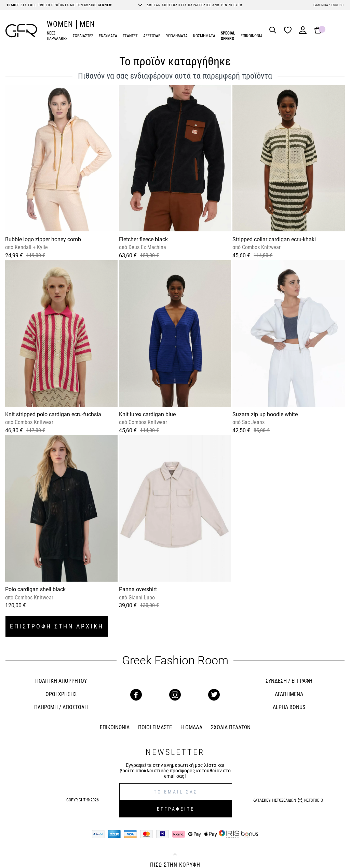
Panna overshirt (138, 589)
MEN (87, 24)
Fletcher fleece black (143, 239)
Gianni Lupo (141, 598)
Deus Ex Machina (147, 247)
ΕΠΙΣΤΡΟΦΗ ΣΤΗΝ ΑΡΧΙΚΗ (57, 626)
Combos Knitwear (261, 247)
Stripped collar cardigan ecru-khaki (274, 239)
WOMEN (60, 24)
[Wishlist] (290, 31)
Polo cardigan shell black (35, 589)
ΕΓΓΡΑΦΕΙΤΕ (176, 809)
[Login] (303, 32)
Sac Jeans (253, 422)
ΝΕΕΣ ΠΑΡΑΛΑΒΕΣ (57, 36)
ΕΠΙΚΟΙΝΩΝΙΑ (252, 36)
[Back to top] (175, 855)
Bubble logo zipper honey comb (43, 239)
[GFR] (21, 31)
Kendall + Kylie (31, 247)
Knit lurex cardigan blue (147, 414)
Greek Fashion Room (175, 660)
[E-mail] (176, 792)
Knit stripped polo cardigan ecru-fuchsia (53, 414)
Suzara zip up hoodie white (265, 414)
